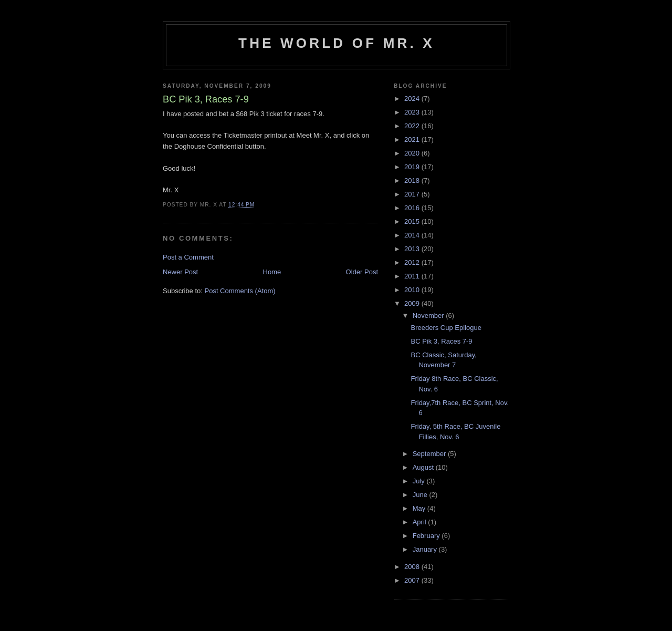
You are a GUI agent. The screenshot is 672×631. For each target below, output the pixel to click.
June (421, 495)
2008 (413, 567)
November (429, 315)
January (426, 549)
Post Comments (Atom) (240, 291)
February (427, 536)
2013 (413, 249)
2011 (413, 276)
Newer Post (180, 272)
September (430, 454)
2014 (413, 235)
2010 (413, 290)
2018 (413, 180)
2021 (413, 139)
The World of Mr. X (337, 43)
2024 (413, 99)
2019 (413, 167)
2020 (413, 153)
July (420, 481)
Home (272, 272)
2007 (413, 580)
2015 (413, 221)
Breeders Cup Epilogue (446, 328)
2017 (413, 194)
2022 (413, 126)
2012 (413, 262)
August (424, 467)
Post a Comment (188, 257)
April (421, 522)
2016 (413, 208)
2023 (413, 112)
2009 (413, 303)
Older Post (362, 272)
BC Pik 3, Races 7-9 (441, 341)
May (420, 508)
